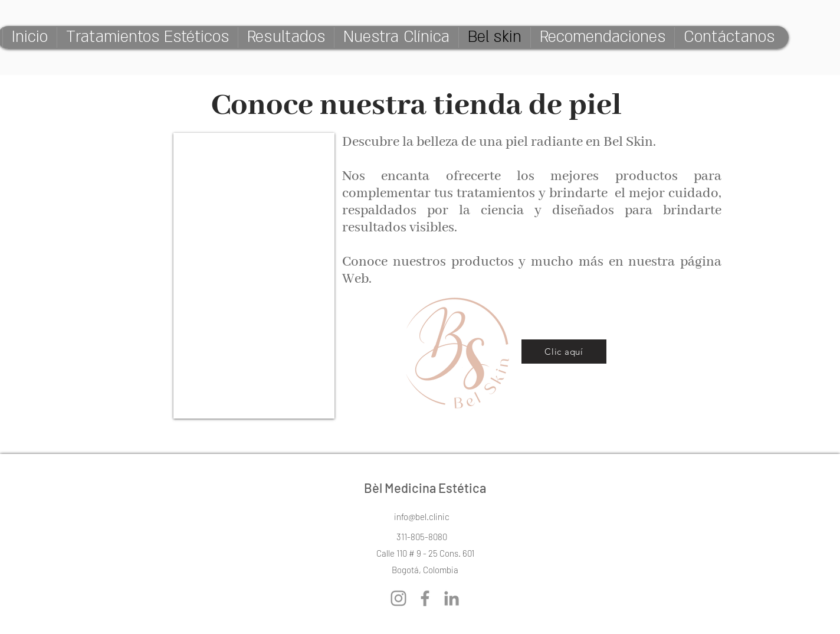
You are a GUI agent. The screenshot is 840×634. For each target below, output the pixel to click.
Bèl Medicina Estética (425, 488)
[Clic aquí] (564, 352)
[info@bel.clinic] (422, 517)
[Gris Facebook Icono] (425, 598)
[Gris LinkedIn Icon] (452, 598)
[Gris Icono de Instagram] (398, 598)
